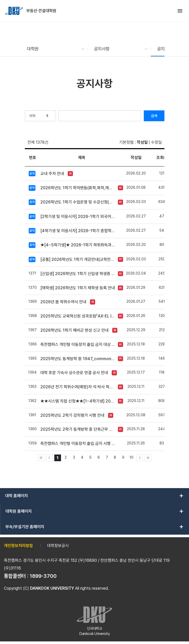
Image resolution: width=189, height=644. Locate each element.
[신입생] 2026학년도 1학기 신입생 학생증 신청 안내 (78, 274)
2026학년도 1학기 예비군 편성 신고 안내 (74, 330)
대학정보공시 (58, 546)
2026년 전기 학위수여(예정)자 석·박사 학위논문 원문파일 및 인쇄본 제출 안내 (78, 387)
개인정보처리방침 (18, 546)
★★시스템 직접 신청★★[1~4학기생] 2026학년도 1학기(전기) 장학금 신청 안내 (78, 401)
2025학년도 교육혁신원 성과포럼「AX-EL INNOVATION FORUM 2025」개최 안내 (78, 316)
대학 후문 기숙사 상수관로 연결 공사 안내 (74, 373)
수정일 (156, 142)
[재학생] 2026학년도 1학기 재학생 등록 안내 (78, 288)
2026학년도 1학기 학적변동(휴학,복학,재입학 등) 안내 (78, 188)
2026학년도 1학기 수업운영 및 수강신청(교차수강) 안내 (78, 202)
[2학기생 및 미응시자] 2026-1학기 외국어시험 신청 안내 (78, 217)
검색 (154, 116)
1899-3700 (43, 576)
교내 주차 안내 (52, 174)
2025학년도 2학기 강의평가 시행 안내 (72, 415)
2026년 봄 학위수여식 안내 (63, 302)
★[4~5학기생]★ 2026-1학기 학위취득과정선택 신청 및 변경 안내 (78, 245)
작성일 (142, 142)
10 (131, 457)
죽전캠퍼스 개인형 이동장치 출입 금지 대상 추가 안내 (78, 344)
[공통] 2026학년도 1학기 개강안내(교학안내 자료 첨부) (78, 259)
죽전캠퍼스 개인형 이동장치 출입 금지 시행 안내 (78, 444)
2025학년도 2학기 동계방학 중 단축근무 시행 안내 (78, 429)
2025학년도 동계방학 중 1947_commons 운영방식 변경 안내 (78, 359)
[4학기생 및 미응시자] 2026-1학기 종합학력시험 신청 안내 (78, 231)
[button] (53, 49)
